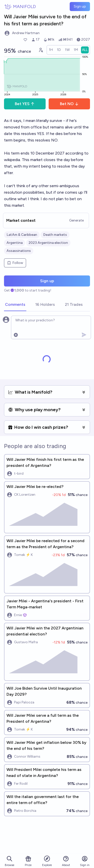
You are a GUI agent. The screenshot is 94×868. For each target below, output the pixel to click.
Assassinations (19, 251)
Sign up (80, 6)
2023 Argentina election (48, 243)
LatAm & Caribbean (22, 235)
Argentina (15, 243)
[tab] (15, 305)
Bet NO (69, 104)
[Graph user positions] (41, 50)
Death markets (55, 235)
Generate (76, 220)
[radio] (51, 50)
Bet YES (25, 104)
